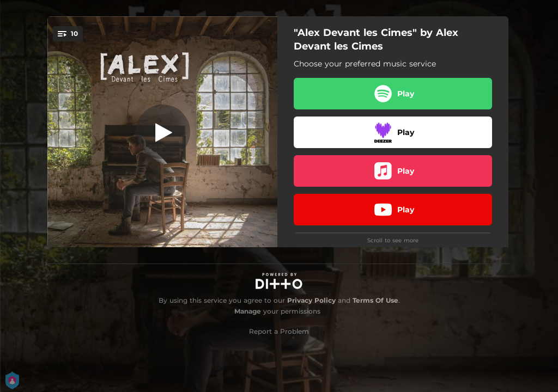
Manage (248, 311)
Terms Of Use (375, 300)
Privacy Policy (311, 300)
